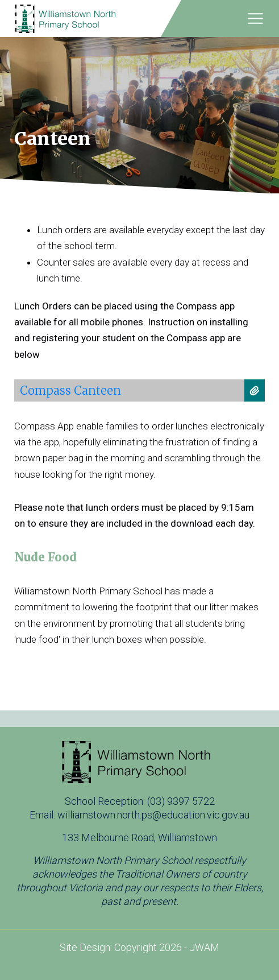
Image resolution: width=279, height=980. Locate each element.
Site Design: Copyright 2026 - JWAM (139, 947)
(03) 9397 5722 (181, 801)
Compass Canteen (70, 390)
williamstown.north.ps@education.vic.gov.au (153, 815)
